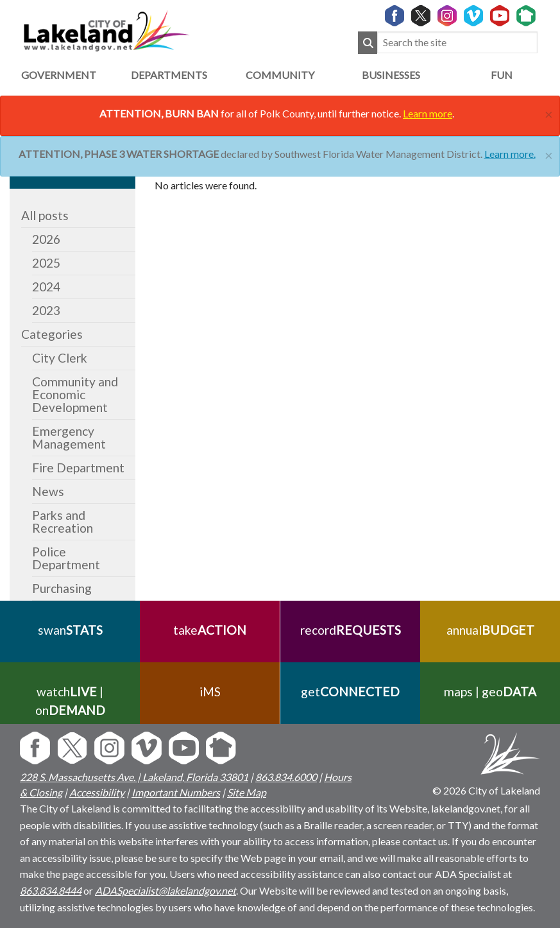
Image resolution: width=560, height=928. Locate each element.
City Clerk (60, 358)
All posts (45, 215)
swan (70, 630)
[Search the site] (457, 43)
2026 (46, 239)
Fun (502, 75)
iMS (210, 692)
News (48, 491)
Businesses (391, 75)
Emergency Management (69, 437)
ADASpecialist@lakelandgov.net (165, 890)
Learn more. (510, 154)
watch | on (70, 701)
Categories (52, 334)
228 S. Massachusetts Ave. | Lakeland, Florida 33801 (134, 777)
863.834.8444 (51, 890)
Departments (169, 75)
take (210, 630)
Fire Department (78, 468)
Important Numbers (176, 792)
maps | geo (490, 692)
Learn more (428, 113)
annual (490, 630)
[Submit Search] (368, 43)
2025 (46, 263)
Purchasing (62, 588)
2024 (46, 287)
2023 (46, 310)
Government (59, 75)
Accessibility (97, 792)
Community (280, 75)
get (350, 692)
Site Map (247, 792)
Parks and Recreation (63, 521)
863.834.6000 (286, 777)
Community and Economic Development (75, 394)
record (350, 630)
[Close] (549, 113)
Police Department (66, 558)
